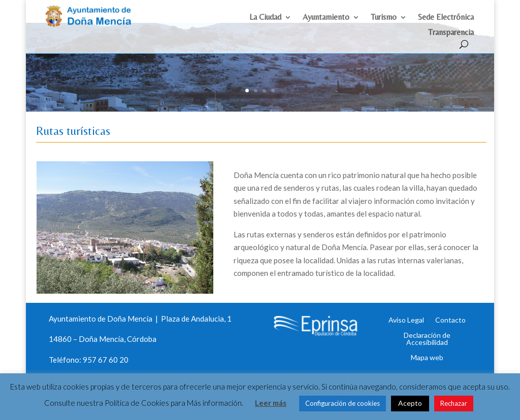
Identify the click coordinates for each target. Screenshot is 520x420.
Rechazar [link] (454, 403)
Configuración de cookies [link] (343, 403)
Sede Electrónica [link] (446, 19)
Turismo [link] (384, 19)
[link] (93, 24)
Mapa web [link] (427, 350)
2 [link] (256, 83)
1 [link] (247, 83)
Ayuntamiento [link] (326, 19)
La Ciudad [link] (265, 19)
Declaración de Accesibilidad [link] (427, 331)
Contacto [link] (450, 312)
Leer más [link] (271, 403)
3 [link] (264, 83)
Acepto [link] (410, 403)
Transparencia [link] (451, 34)
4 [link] (273, 83)
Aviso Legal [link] (406, 312)
